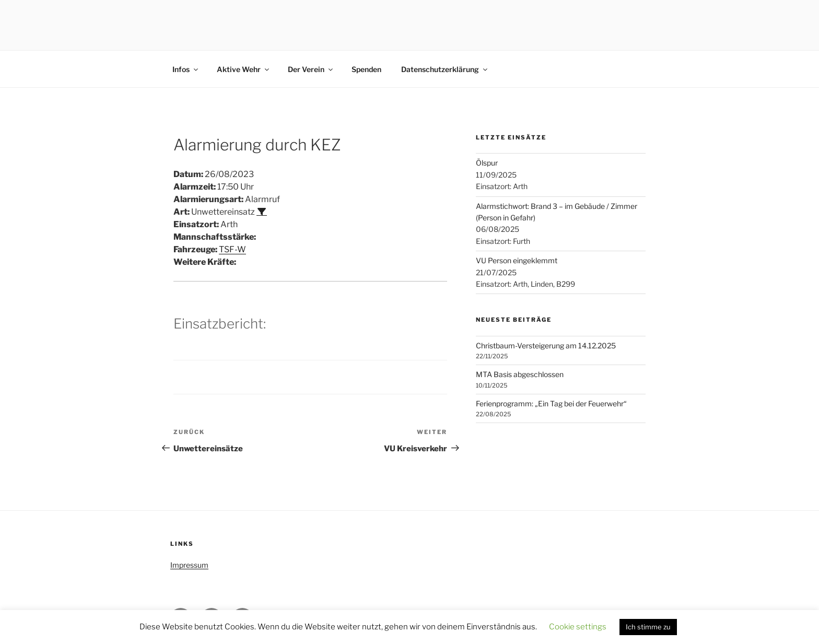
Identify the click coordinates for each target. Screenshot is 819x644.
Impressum (189, 565)
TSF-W (232, 249)
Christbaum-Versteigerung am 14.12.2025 (546, 346)
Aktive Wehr (244, 69)
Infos (186, 69)
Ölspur (487, 163)
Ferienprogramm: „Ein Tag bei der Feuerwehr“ (551, 403)
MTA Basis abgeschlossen (520, 374)
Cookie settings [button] (578, 627)
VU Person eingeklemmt (517, 260)
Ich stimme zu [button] (648, 627)
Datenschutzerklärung (445, 69)
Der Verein (311, 69)
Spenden (366, 69)
